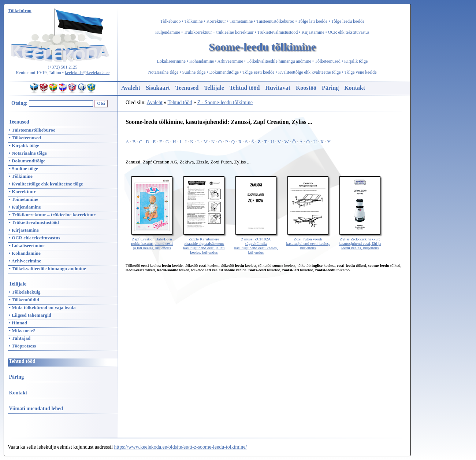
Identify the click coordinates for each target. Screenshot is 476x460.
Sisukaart (158, 88)
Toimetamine (241, 21)
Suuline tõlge (194, 72)
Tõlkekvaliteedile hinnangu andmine (279, 61)
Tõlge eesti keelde (258, 72)
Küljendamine (168, 32)
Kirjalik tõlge (356, 61)
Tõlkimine (194, 21)
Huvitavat (278, 88)
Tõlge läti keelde (313, 21)
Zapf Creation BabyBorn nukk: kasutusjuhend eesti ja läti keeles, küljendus (152, 241)
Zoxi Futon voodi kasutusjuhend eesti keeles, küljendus (308, 241)
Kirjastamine (313, 32)
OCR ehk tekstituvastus (349, 32)
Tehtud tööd (245, 88)
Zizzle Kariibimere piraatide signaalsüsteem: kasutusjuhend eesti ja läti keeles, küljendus (204, 243)
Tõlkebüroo (171, 21)
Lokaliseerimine (171, 61)
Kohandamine (202, 61)
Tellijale (214, 88)
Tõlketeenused (328, 61)
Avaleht (131, 88)
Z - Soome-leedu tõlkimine (225, 102)
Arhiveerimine (230, 61)
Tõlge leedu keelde (348, 21)
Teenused (187, 88)
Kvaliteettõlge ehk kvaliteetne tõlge (310, 72)
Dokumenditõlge (224, 72)
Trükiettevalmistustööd (277, 32)
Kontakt (355, 88)
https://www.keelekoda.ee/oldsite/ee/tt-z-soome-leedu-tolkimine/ (180, 447)
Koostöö (306, 88)
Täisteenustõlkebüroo (275, 21)
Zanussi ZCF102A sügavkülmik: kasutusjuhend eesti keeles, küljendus (256, 243)
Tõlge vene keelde (361, 72)
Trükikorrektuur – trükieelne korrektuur (219, 32)
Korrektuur (216, 21)
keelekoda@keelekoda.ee (87, 73)
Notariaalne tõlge (163, 72)
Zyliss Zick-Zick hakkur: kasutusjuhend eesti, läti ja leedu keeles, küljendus (360, 241)
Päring (330, 88)
